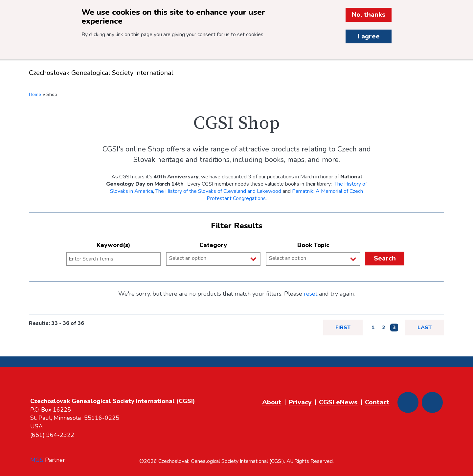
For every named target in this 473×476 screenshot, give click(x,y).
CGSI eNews (338, 402)
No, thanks (369, 15)
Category (213, 245)
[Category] (216, 258)
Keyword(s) (113, 245)
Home (35, 94)
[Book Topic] (316, 258)
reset (311, 294)
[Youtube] (432, 402)
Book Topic (313, 245)
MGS (37, 460)
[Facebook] (408, 402)
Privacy (300, 402)
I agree (369, 36)
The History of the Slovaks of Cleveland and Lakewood (218, 191)
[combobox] (213, 259)
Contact (377, 402)
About (272, 402)
